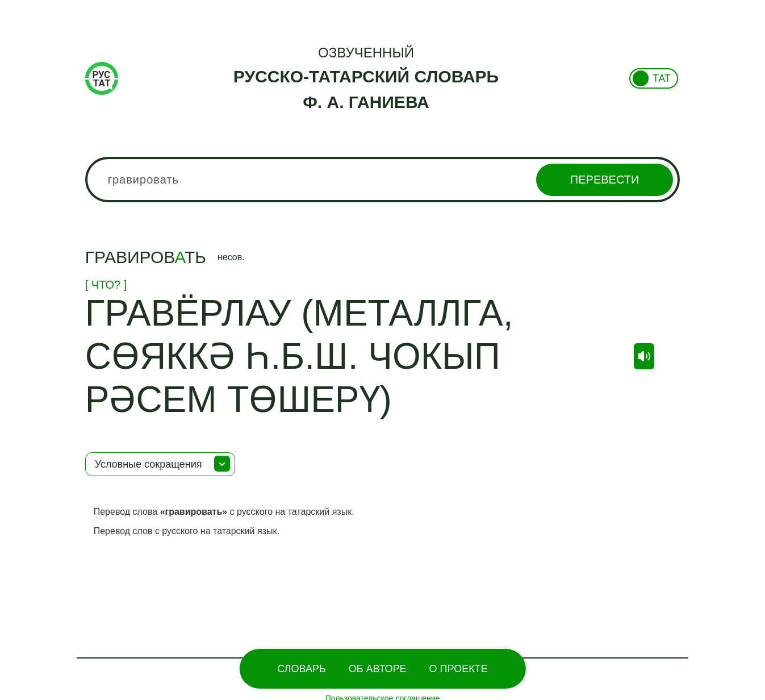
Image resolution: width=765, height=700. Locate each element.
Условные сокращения (149, 464)
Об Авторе (378, 669)
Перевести (605, 180)
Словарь (301, 669)
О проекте (459, 669)
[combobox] (383, 180)
